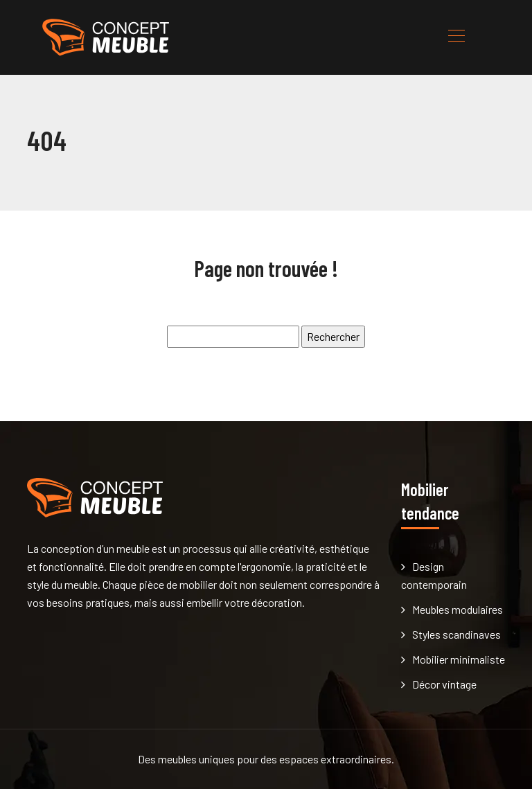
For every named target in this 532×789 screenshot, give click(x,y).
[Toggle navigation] (456, 37)
